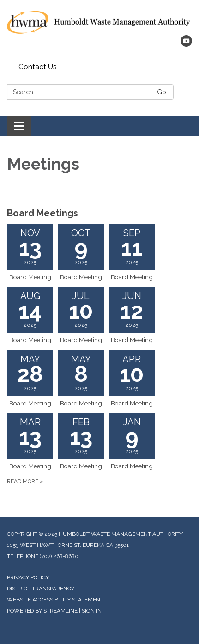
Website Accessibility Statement (55, 600)
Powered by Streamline (42, 611)
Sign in (92, 611)
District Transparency (41, 589)
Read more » (25, 481)
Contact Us (38, 67)
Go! (162, 92)
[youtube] (186, 44)
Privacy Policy (28, 577)
